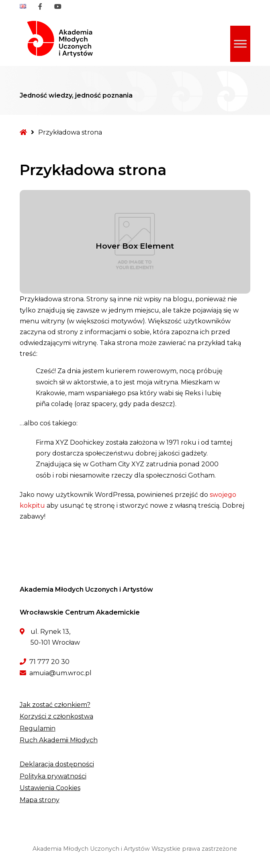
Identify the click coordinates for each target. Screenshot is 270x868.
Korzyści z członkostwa (56, 716)
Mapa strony (40, 800)
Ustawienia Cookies (50, 788)
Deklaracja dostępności (57, 764)
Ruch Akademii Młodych (59, 740)
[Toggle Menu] (240, 44)
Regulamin (38, 728)
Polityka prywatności (53, 776)
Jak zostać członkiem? (55, 705)
